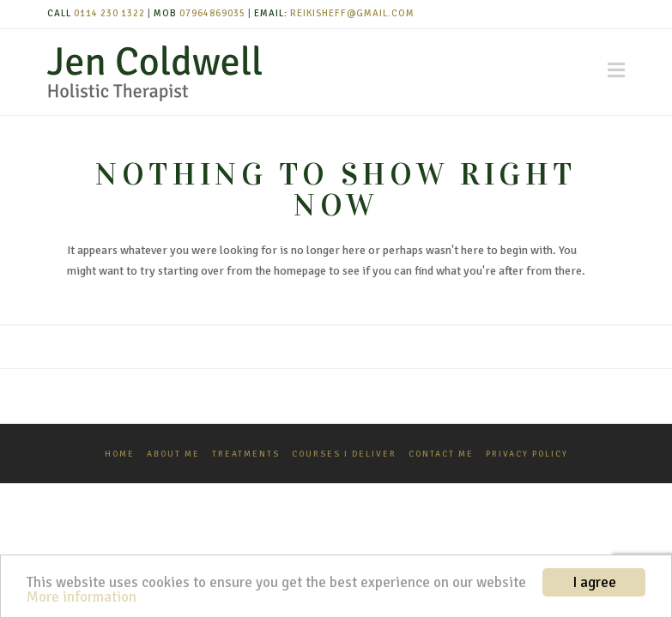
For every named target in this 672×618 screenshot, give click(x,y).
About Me (173, 454)
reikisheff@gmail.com (352, 13)
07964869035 (212, 13)
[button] (616, 70)
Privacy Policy (527, 454)
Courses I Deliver (344, 454)
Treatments (246, 454)
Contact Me (441, 454)
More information (82, 597)
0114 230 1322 (109, 13)
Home (120, 454)
